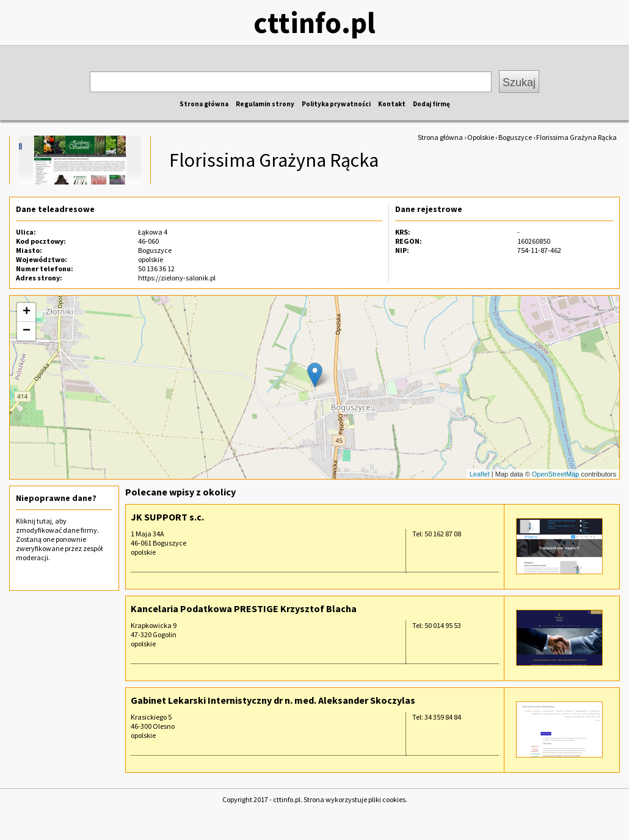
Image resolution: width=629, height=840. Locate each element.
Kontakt (392, 104)
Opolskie (481, 137)
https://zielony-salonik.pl (177, 278)
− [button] (27, 331)
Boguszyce (515, 137)
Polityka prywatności (336, 104)
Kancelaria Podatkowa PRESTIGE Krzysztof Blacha (244, 608)
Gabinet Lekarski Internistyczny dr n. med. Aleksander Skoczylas (273, 700)
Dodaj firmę (431, 104)
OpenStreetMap (556, 474)
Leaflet (480, 474)
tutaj (44, 521)
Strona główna (204, 104)
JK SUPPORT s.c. (167, 517)
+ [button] (27, 312)
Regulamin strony (265, 104)
